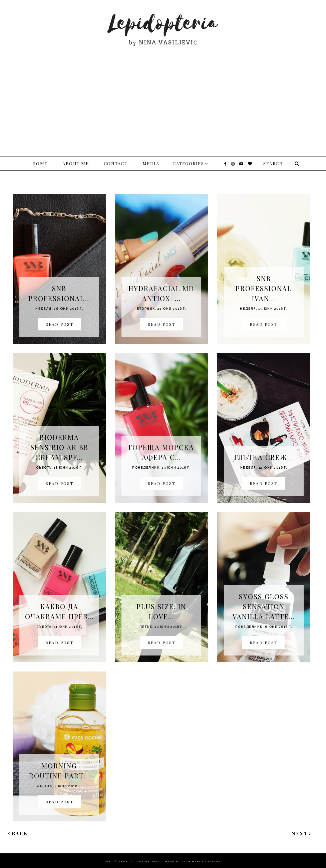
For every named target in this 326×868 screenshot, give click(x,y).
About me (76, 163)
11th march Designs (201, 862)
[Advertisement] (163, 97)
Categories (188, 163)
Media (151, 163)
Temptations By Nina (140, 862)
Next (302, 834)
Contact (116, 163)
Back (18, 834)
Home (40, 163)
